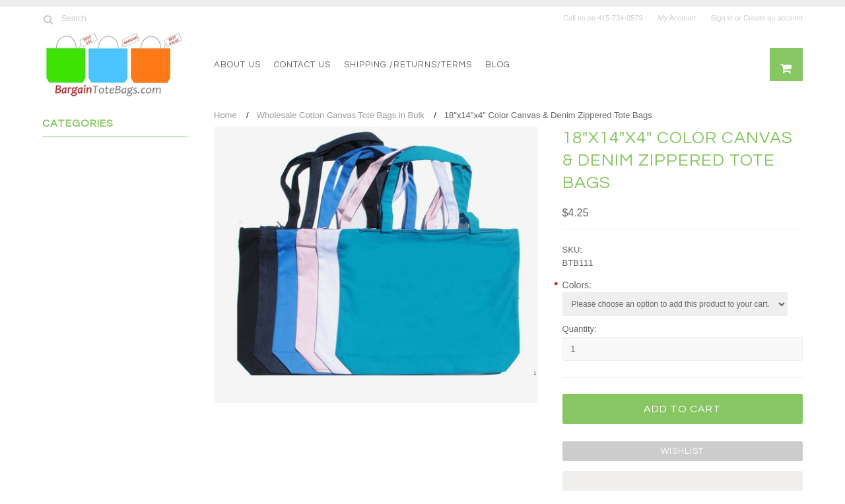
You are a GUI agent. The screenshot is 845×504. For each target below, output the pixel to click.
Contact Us (302, 65)
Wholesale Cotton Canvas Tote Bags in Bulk (341, 115)
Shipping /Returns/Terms (408, 65)
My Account (677, 18)
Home (225, 115)
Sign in (722, 18)
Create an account (773, 18)
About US (237, 65)
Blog (498, 65)
